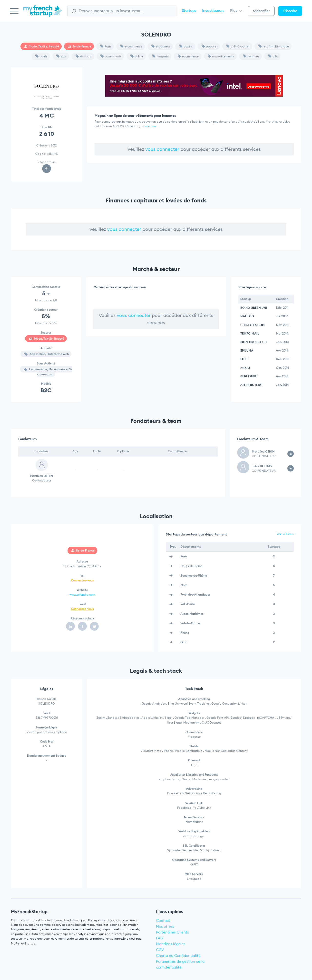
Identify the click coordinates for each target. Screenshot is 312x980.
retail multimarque (274, 46)
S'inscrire (290, 11)
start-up (83, 56)
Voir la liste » (285, 534)
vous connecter (162, 149)
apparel (209, 46)
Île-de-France (80, 46)
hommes (251, 56)
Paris (106, 46)
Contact (163, 921)
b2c (273, 56)
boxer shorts (111, 56)
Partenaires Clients (172, 932)
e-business (161, 46)
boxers (186, 46)
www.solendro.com (82, 594)
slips (61, 56)
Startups (189, 11)
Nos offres (165, 926)
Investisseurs (213, 11)
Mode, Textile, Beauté (42, 46)
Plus (236, 11)
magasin (160, 56)
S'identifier (261, 11)
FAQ (160, 938)
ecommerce (188, 56)
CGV (160, 950)
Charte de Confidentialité (178, 956)
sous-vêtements (221, 56)
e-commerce (131, 46)
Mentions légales (171, 944)
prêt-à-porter (238, 46)
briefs (41, 56)
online (137, 56)
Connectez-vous (82, 580)
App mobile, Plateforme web (47, 354)
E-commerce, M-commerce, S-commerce (48, 372)
